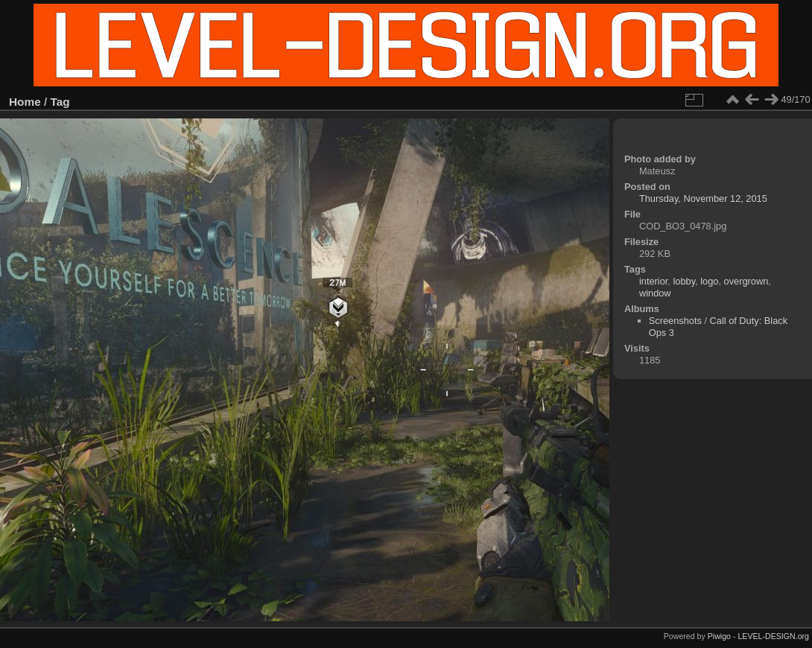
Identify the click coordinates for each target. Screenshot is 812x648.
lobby (684, 281)
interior (653, 281)
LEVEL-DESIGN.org (773, 636)
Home (25, 102)
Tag (60, 102)
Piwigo (719, 636)
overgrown (746, 281)
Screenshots (675, 321)
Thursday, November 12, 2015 (703, 198)
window (655, 293)
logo (709, 281)
